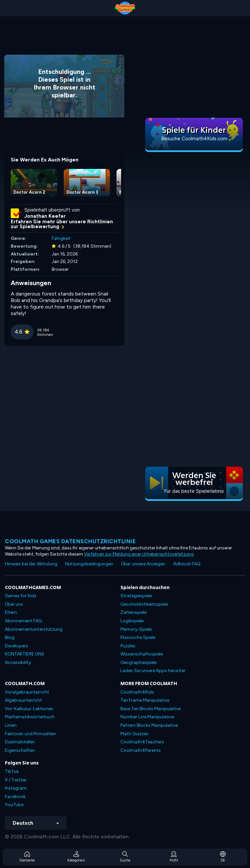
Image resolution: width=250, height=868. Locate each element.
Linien (11, 725)
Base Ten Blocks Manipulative (151, 709)
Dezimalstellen (20, 742)
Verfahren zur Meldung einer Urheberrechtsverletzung (139, 554)
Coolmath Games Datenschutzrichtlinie (70, 541)
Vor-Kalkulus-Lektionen (29, 709)
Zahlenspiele (133, 612)
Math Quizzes (134, 734)
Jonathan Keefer (45, 216)
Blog (10, 637)
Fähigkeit (61, 238)
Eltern (11, 612)
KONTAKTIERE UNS (25, 654)
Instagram (16, 788)
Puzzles (128, 646)
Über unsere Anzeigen (143, 564)
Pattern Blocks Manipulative (149, 725)
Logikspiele (132, 621)
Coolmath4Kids (137, 692)
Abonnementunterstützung (34, 629)
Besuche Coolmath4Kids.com (194, 139)
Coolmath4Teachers (142, 742)
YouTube (14, 805)
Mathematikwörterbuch (30, 717)
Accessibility (18, 662)
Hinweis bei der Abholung (31, 564)
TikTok (12, 772)
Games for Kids (21, 596)
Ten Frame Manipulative (145, 700)
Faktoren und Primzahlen (30, 734)
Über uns (14, 604)
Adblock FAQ (187, 564)
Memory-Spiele (136, 629)
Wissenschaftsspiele (142, 654)
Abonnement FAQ (23, 621)
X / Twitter (16, 780)
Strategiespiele (136, 596)
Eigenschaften (20, 750)
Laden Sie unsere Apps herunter (153, 671)
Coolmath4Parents (141, 750)
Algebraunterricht (23, 700)
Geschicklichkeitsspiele (144, 604)
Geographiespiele (139, 662)
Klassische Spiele (138, 637)
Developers (16, 646)
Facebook (15, 797)
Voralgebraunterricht (27, 692)
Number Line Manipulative (147, 717)
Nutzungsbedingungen (89, 564)
